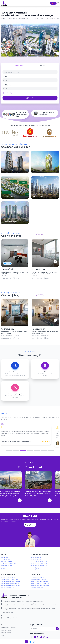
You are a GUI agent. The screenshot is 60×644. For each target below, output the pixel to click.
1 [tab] (9, 451)
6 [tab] (44, 451)
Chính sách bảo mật (6, 630)
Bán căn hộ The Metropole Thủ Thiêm (39, 563)
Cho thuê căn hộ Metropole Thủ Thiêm (10, 583)
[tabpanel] (30, 435)
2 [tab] (16, 451)
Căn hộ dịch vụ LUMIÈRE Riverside (39, 580)
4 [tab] (30, 451)
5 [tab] (37, 451)
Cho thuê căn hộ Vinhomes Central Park (11, 581)
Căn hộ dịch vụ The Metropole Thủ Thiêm (40, 583)
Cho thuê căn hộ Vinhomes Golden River (11, 585)
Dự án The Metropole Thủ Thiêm (9, 563)
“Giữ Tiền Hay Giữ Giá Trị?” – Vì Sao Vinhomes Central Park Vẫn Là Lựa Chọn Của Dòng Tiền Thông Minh (14, 494)
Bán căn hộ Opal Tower (36, 560)
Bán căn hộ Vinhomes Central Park (39, 561)
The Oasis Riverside (9, 196)
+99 (14, 114)
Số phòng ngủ (7, 77)
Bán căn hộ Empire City (36, 567)
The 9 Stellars (4, 569)
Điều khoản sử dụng (6, 633)
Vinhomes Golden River (7, 565)
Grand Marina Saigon (10, 222)
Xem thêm (41, 235)
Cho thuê (42, 65)
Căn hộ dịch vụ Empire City (37, 587)
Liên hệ (2, 635)
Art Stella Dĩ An (38, 171)
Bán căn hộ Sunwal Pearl (36, 558)
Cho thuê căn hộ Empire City (8, 587)
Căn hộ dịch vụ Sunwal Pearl (37, 578)
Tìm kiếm (30, 98)
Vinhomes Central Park (7, 561)
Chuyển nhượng (19, 65)
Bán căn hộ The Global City (37, 569)
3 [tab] (23, 451)
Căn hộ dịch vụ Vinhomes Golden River (40, 585)
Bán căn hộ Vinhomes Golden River (39, 565)
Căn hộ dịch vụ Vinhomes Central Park (40, 581)
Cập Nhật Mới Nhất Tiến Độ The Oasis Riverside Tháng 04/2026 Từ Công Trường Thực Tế (45, 494)
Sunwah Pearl (4, 558)
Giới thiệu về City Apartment (8, 628)
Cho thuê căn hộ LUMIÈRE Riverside (10, 580)
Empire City (4, 567)
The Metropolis (38, 196)
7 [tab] (51, 451)
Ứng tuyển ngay (30, 525)
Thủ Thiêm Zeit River (10, 171)
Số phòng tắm (7, 85)
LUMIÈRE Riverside (6, 560)
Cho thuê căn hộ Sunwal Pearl (8, 578)
